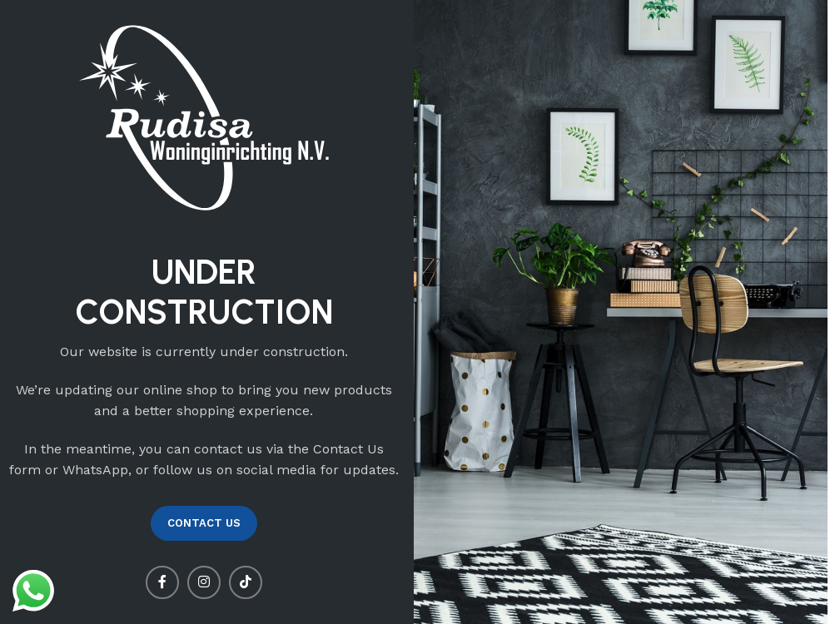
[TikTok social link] (246, 582)
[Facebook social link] (162, 582)
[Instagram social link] (204, 582)
